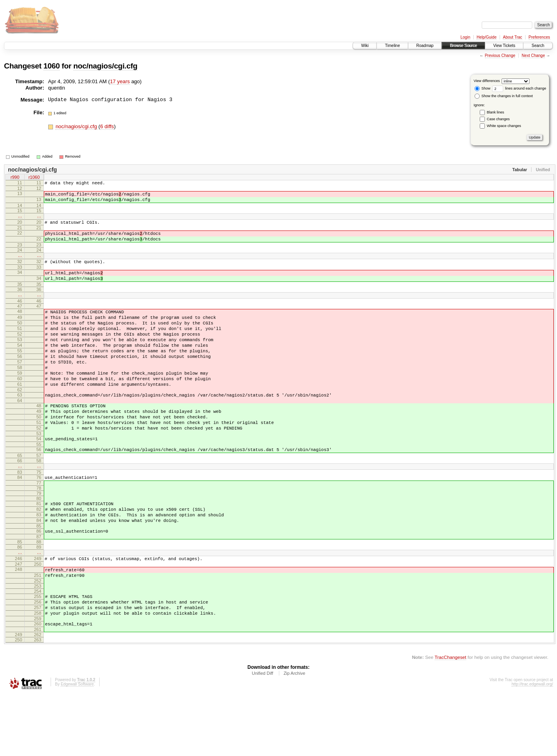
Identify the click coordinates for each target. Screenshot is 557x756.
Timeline (392, 46)
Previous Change (500, 56)
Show (482, 88)
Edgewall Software (77, 745)
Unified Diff (263, 734)
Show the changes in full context (504, 96)
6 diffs (107, 126)
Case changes (498, 119)
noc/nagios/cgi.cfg (105, 66)
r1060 (34, 178)
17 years (120, 81)
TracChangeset (450, 718)
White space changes (504, 126)
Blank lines (496, 112)
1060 (52, 66)
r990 (15, 178)
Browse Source (463, 46)
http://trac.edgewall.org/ (532, 745)
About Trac (512, 37)
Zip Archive (294, 734)
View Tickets (504, 46)
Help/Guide (486, 37)
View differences (487, 81)
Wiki (365, 46)
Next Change (533, 56)
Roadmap (425, 46)
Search (538, 46)
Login (465, 37)
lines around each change (519, 88)
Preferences (539, 37)
